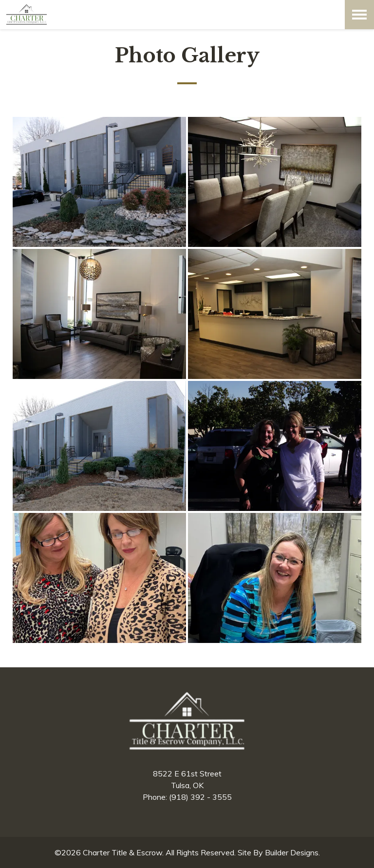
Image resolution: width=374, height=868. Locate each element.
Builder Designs (292, 852)
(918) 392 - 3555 (200, 797)
